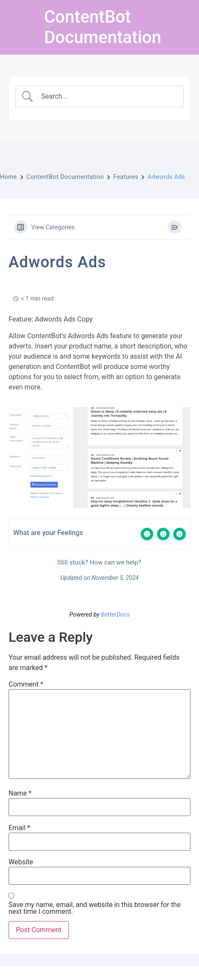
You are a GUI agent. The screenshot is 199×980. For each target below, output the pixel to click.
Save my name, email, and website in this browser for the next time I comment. (95, 908)
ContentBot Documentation (103, 27)
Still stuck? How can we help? (98, 562)
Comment (26, 685)
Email (19, 828)
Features (126, 177)
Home (9, 177)
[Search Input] (107, 97)
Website (21, 862)
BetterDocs (115, 614)
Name (20, 793)
